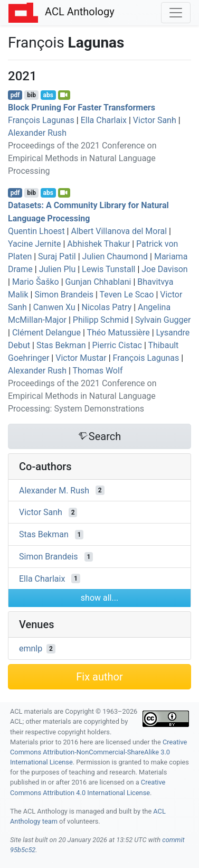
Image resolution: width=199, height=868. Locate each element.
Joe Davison (164, 269)
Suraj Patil (57, 256)
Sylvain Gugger (163, 320)
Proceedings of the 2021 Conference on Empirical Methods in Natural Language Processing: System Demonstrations (82, 396)
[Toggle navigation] (176, 13)
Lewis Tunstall (108, 269)
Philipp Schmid (101, 320)
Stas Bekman (61, 345)
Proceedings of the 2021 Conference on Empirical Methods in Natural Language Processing (82, 158)
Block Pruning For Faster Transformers (82, 108)
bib (31, 95)
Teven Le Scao (127, 295)
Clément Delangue (46, 333)
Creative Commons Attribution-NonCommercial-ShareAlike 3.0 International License (98, 752)
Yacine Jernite (34, 244)
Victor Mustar (81, 358)
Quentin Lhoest (36, 231)
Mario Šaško (36, 282)
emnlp (31, 648)
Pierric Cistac (117, 345)
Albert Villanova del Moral (119, 231)
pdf (15, 95)
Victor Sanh (155, 120)
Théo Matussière (118, 333)
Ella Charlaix (104, 120)
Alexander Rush (37, 133)
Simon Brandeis (64, 295)
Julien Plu (58, 269)
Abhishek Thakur (98, 244)
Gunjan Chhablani (98, 282)
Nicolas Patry (107, 307)
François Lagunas (41, 120)
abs (48, 95)
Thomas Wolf (97, 371)
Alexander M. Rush (54, 490)
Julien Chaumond (115, 256)
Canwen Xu (54, 307)
